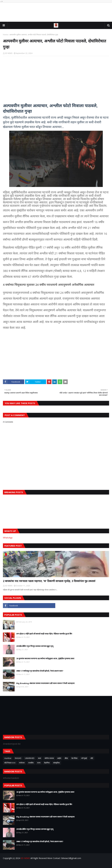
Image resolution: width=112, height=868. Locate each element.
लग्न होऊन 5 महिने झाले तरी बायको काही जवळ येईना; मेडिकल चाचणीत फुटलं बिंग (44, 634)
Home (5, 35)
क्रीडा (66, 758)
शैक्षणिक (47, 763)
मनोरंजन (22, 763)
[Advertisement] (56, 12)
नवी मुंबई (84, 758)
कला (40, 758)
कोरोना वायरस (49, 758)
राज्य (39, 763)
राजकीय (31, 763)
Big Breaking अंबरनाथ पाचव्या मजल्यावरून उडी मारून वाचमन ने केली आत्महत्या (45, 683)
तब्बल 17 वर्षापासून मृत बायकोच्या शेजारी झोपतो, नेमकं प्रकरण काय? (40, 671)
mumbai (8, 758)
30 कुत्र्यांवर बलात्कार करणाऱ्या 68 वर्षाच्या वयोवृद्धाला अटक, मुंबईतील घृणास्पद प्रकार (45, 658)
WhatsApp (8, 538)
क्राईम (59, 758)
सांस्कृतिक (56, 763)
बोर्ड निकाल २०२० (10, 763)
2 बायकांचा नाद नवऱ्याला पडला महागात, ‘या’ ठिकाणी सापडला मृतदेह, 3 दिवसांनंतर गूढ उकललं (49, 581)
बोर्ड (92, 758)
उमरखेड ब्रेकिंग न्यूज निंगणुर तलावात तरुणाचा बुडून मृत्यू (35, 646)
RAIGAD (18, 758)
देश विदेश (74, 758)
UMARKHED (30, 758)
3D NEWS (9, 53)
